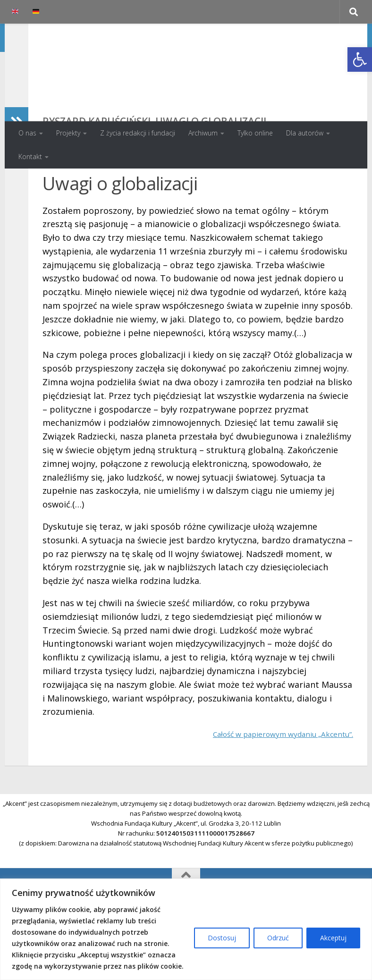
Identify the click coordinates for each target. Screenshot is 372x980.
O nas (27, 133)
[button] (360, 59)
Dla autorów (305, 133)
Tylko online (255, 133)
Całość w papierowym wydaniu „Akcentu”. (269, 795)
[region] (186, 929)
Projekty (68, 133)
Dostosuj (222, 938)
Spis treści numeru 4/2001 (304, 218)
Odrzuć (278, 938)
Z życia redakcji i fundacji (138, 133)
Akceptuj (333, 938)
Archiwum (203, 133)
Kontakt (30, 156)
